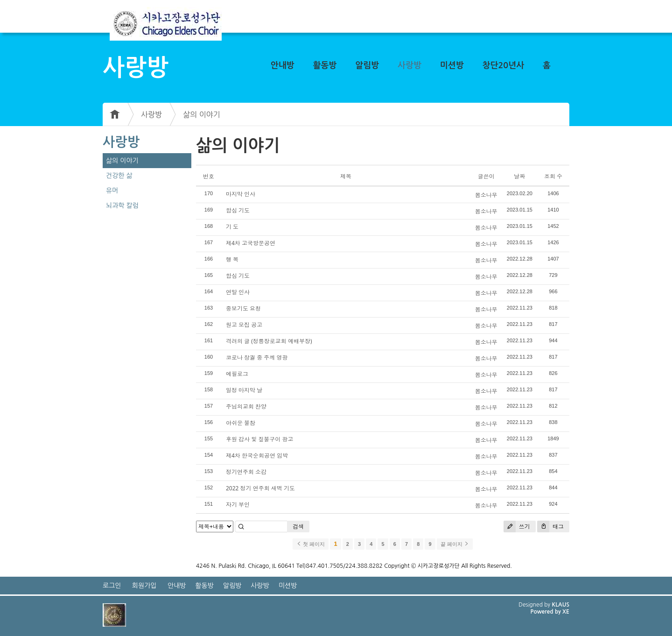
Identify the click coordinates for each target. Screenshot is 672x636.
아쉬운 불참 (241, 423)
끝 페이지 (455, 544)
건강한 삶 (119, 176)
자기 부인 (238, 505)
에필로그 (237, 374)
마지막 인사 (241, 194)
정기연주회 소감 (246, 472)
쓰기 (517, 526)
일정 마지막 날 (244, 390)
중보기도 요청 (243, 308)
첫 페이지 (311, 544)
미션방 (452, 65)
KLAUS (561, 605)
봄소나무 (486, 195)
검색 (298, 526)
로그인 (112, 586)
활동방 (325, 65)
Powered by (546, 612)
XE (566, 612)
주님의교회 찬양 (246, 406)
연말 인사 (238, 292)
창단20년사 (504, 65)
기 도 (232, 227)
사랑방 (409, 65)
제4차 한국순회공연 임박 (257, 456)
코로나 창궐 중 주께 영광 (257, 357)
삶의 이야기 (202, 114)
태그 (550, 526)
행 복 (232, 259)
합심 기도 (238, 210)
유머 (112, 191)
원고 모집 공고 (244, 325)
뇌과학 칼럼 (122, 205)
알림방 (367, 65)
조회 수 (553, 176)
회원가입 (144, 586)
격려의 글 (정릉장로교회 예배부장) (269, 341)
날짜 (519, 176)
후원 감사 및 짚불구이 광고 (259, 439)
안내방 (283, 65)
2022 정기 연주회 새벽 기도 (260, 488)
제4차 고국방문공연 (251, 243)
